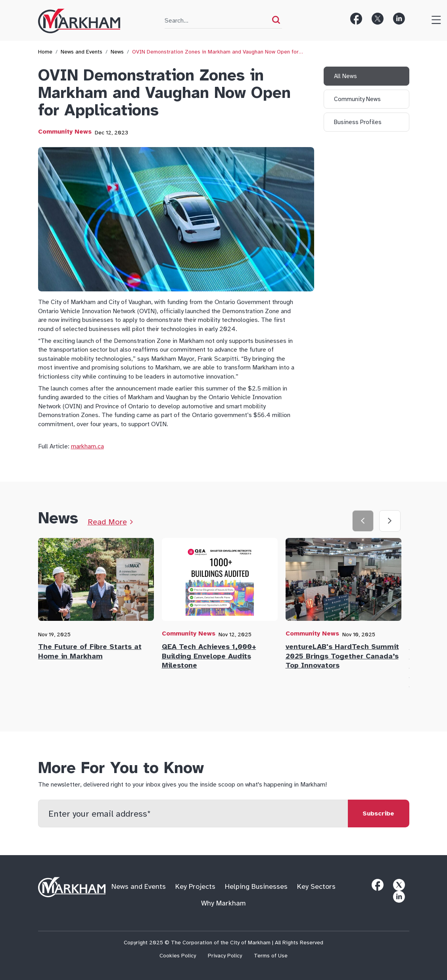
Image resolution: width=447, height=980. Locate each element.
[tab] (100, 601)
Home (45, 52)
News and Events (82, 52)
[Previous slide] (363, 521)
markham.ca (87, 446)
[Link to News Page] (110, 522)
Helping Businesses (256, 887)
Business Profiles (358, 122)
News (117, 52)
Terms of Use (271, 956)
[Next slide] (390, 521)
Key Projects (195, 887)
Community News (65, 132)
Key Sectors (316, 887)
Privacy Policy (225, 956)
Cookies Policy (178, 956)
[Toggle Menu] (433, 19)
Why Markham (223, 903)
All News (345, 76)
